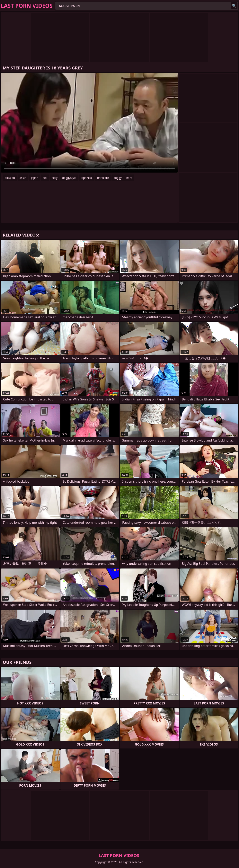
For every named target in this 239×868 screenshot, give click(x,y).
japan (35, 178)
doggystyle (69, 178)
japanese (87, 178)
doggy (117, 178)
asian (23, 178)
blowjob (10, 178)
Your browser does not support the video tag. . (89, 123)
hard (129, 178)
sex (45, 178)
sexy (55, 178)
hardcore (103, 178)
